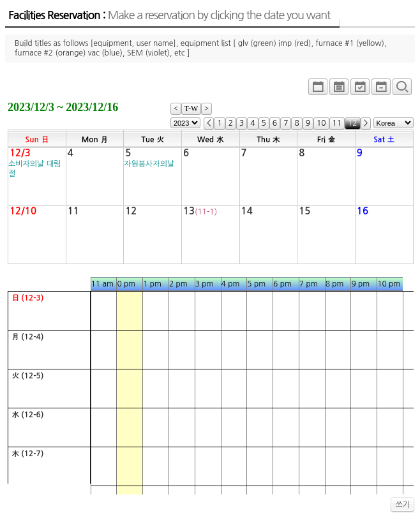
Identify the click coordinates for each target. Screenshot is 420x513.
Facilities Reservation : (169, 15)
